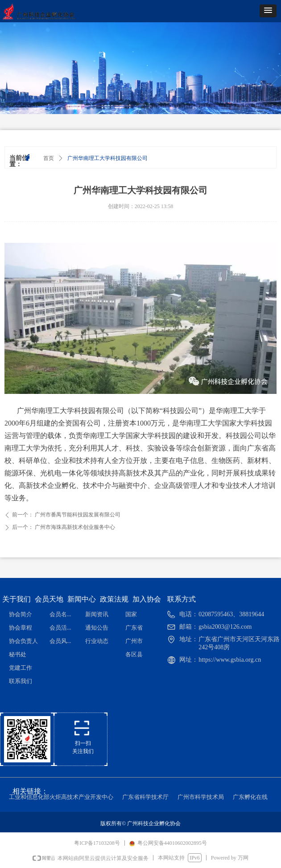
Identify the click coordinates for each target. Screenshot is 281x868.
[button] (268, 11)
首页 (49, 158)
